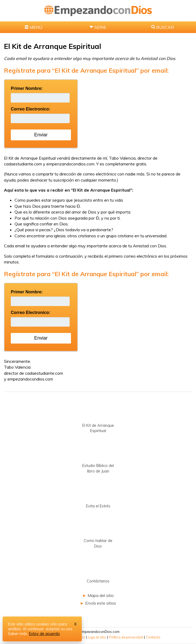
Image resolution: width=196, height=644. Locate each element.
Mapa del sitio (101, 595)
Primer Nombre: (27, 88)
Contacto (153, 637)
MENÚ (36, 27)
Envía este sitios (101, 603)
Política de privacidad (126, 637)
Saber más (18, 634)
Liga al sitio (97, 637)
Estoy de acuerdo (44, 634)
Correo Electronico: (30, 109)
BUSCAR (165, 27)
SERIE (100, 27)
